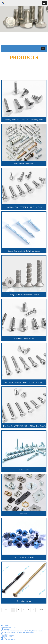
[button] (44, 3)
